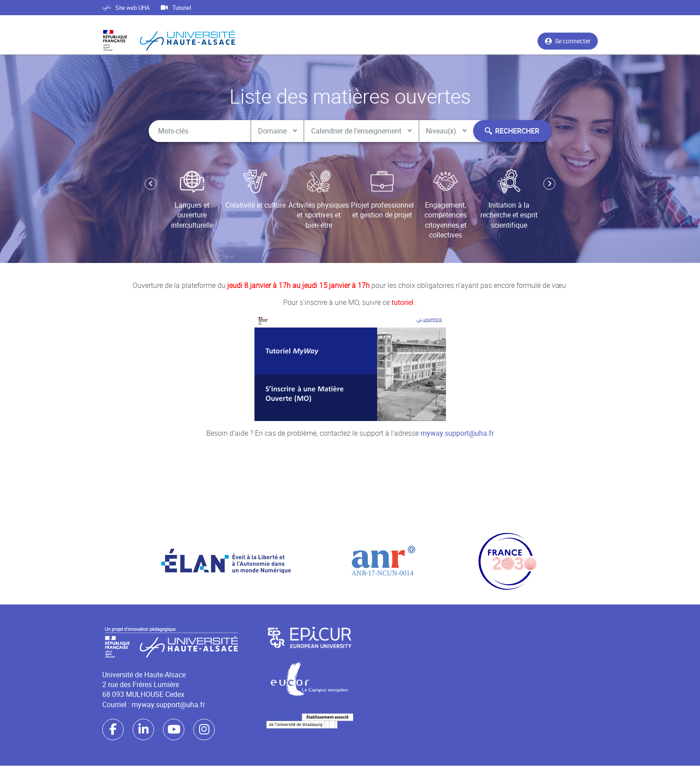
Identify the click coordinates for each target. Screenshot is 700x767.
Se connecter (568, 43)
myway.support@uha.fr (457, 435)
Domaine (271, 132)
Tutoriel (176, 8)
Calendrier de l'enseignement (356, 132)
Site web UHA (126, 8)
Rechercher (510, 132)
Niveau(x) (442, 132)
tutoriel (403, 304)
